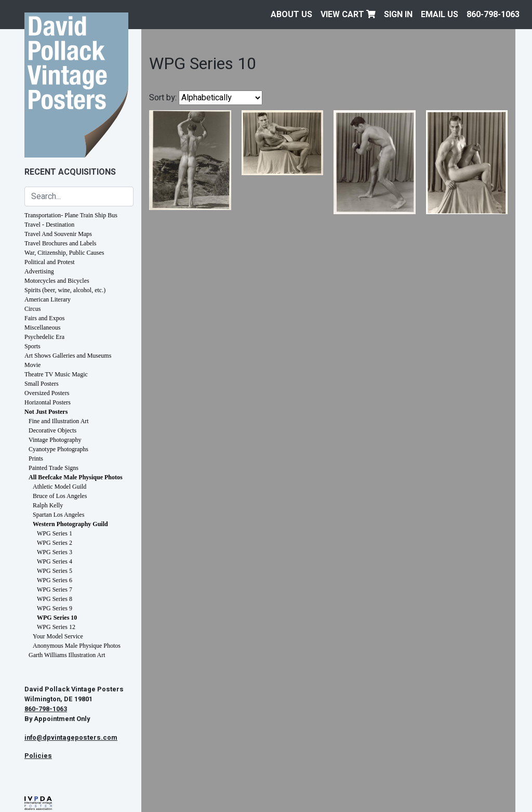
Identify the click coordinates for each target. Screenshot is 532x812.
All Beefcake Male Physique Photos (76, 477)
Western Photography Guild (70, 524)
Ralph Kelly (48, 505)
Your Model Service (58, 636)
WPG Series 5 (55, 571)
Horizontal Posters (48, 402)
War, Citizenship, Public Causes (64, 253)
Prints (36, 459)
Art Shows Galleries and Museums (68, 356)
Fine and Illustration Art (59, 421)
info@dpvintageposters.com (71, 738)
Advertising (39, 271)
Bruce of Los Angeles (60, 496)
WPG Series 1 (55, 533)
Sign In (398, 15)
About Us (291, 15)
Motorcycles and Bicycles (57, 281)
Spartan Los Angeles (58, 515)
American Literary (48, 299)
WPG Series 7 (55, 590)
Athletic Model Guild (59, 487)
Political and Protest (50, 262)
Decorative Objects (52, 430)
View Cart (348, 15)
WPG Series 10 (57, 618)
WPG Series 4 (55, 561)
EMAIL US (440, 15)
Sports (32, 346)
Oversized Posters (47, 393)
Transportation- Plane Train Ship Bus (71, 215)
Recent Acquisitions (70, 172)
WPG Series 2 (55, 543)
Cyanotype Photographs (58, 449)
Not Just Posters (46, 412)
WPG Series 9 (55, 608)
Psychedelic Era (44, 337)
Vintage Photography (55, 440)
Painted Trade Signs (54, 468)
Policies (38, 756)
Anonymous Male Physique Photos (77, 646)
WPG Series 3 (55, 552)
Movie (32, 365)
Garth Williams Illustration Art (67, 655)
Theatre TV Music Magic (56, 374)
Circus (32, 309)
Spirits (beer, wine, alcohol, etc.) (65, 290)
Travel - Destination (49, 225)
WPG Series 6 (55, 580)
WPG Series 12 (56, 627)
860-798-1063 (493, 15)
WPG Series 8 (55, 599)
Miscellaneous (42, 328)
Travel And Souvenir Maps (58, 234)
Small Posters (42, 384)
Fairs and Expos (44, 318)
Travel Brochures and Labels (61, 243)
